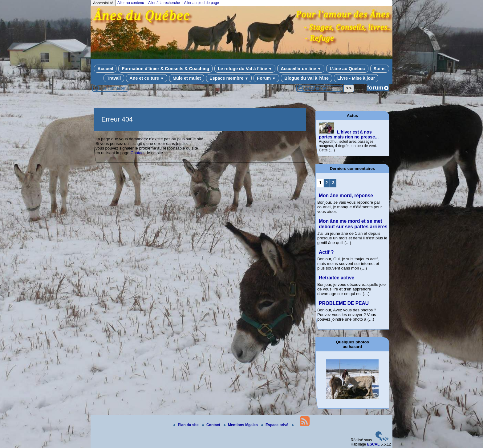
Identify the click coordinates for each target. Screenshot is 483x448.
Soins (380, 69)
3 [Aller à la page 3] (333, 183)
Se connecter (114, 88)
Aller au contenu (131, 3)
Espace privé (275, 425)
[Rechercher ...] (319, 88)
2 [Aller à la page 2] (327, 183)
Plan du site (187, 425)
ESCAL (373, 444)
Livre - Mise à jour (356, 78)
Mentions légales (241, 425)
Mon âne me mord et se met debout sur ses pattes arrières (353, 224)
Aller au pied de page (201, 3)
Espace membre (229, 78)
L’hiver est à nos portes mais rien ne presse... (349, 134)
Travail (114, 78)
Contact (138, 153)
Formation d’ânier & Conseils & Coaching (165, 69)
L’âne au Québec (347, 69)
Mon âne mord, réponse (346, 196)
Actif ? (326, 252)
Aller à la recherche (164, 3)
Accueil (105, 69)
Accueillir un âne (301, 69)
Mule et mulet (187, 78)
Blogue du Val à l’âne (306, 78)
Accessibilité (103, 3)
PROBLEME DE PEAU (344, 303)
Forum (266, 78)
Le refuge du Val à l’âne (245, 69)
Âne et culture (147, 78)
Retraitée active (337, 278)
